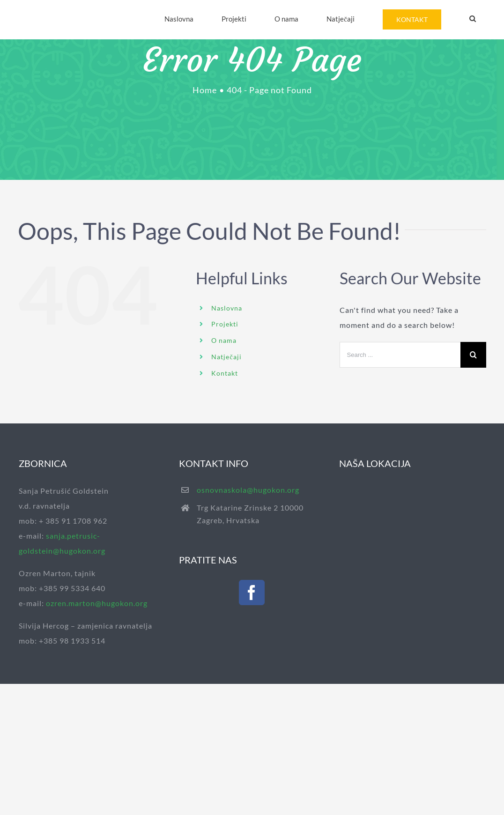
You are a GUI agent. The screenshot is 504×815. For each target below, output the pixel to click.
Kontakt (225, 373)
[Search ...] (400, 355)
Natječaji (226, 357)
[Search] (473, 19)
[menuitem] (179, 19)
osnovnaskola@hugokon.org (248, 490)
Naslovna (227, 308)
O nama (224, 340)
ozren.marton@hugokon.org (97, 603)
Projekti (225, 324)
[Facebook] (252, 593)
